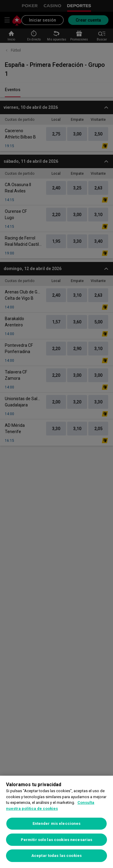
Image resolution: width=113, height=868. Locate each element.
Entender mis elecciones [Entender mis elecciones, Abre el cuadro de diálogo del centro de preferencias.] (57, 823)
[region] (56, 822)
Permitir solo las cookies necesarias (57, 840)
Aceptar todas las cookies (56, 856)
